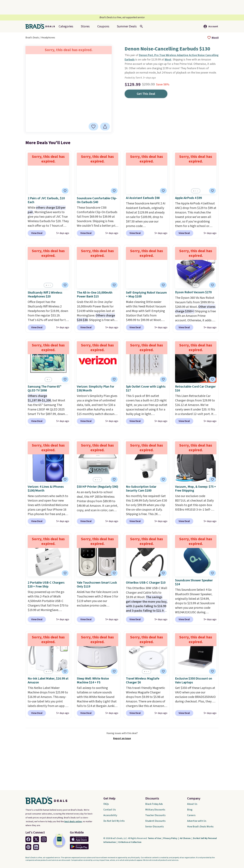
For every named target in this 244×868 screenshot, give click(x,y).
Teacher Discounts (155, 815)
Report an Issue (122, 738)
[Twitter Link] (36, 839)
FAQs (106, 804)
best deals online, (73, 822)
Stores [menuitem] (85, 26)
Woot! (215, 38)
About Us (192, 804)
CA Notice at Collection (130, 842)
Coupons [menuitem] (103, 26)
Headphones (48, 38)
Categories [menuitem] (66, 26)
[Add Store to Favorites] (209, 38)
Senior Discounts (155, 827)
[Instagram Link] (44, 839)
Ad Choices (185, 838)
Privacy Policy (171, 838)
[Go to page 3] (198, 191)
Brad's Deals (32, 38)
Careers (191, 815)
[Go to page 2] (196, 191)
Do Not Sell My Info (114, 821)
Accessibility (110, 815)
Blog (190, 810)
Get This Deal (146, 94)
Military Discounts (155, 810)
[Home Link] (41, 26)
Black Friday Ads (154, 804)
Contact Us (110, 810)
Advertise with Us (197, 821)
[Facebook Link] (28, 839)
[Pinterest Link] (28, 847)
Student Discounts (155, 821)
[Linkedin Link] (36, 847)
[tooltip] (209, 38)
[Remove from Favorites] (94, 127)
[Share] (105, 127)
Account (211, 26)
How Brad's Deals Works (200, 827)
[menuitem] (127, 26)
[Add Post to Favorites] (114, 379)
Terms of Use (155, 838)
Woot (168, 60)
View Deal (37, 233)
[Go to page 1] (194, 191)
